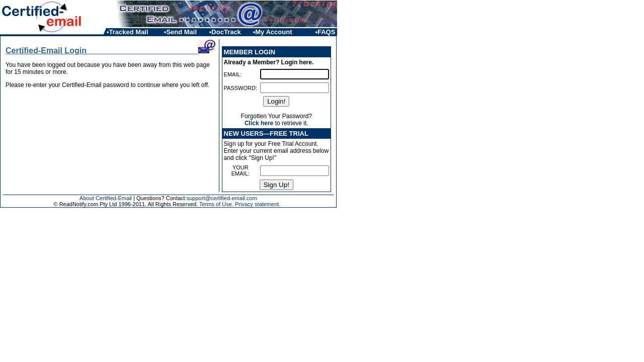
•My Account (273, 32)
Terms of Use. (216, 204)
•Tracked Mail (128, 32)
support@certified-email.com (222, 198)
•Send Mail (180, 32)
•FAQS (326, 32)
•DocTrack (225, 32)
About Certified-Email (106, 198)
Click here (259, 123)
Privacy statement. (258, 204)
